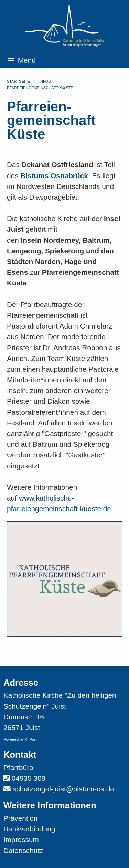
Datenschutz (23, 851)
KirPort (31, 739)
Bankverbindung (29, 829)
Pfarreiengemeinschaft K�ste (40, 88)
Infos (45, 81)
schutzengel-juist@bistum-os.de (63, 789)
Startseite (18, 81)
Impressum (21, 840)
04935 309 (29, 778)
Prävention (20, 818)
